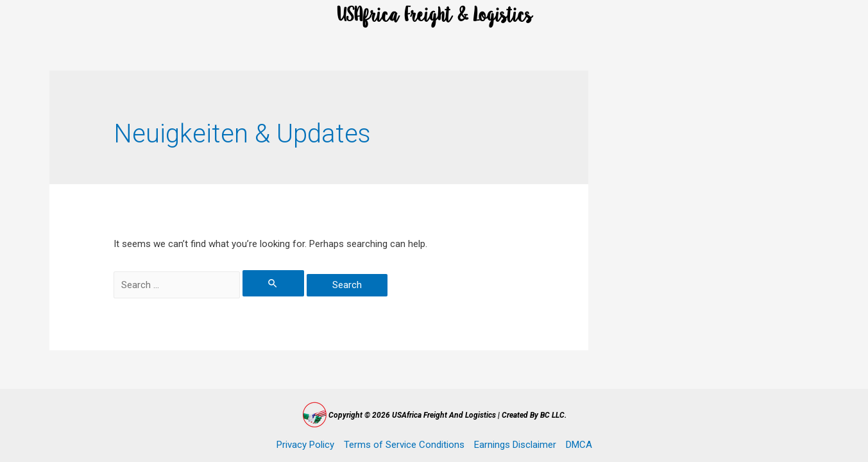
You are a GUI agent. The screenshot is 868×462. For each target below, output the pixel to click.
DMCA (579, 445)
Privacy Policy (305, 445)
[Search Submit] (273, 283)
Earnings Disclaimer (515, 445)
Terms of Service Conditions (404, 445)
